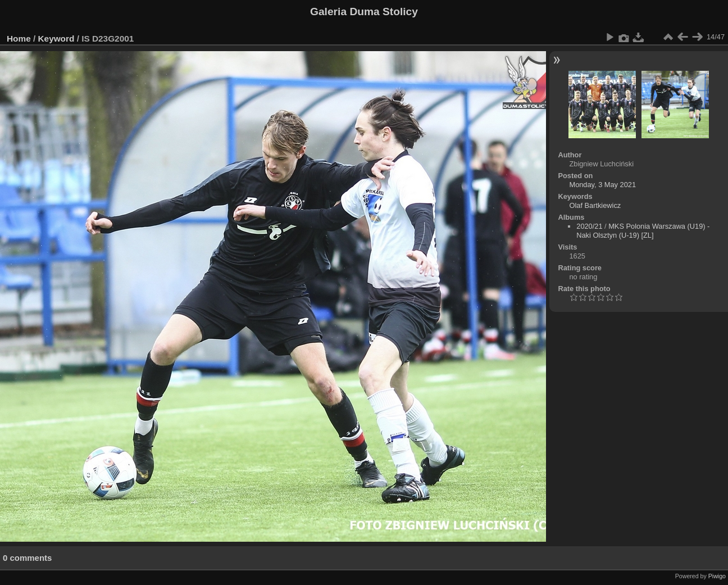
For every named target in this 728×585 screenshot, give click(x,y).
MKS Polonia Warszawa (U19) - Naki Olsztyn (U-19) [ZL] (643, 231)
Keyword (56, 38)
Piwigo (717, 576)
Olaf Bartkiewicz (595, 205)
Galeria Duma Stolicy (364, 12)
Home (19, 38)
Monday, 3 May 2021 (602, 185)
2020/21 (589, 226)
